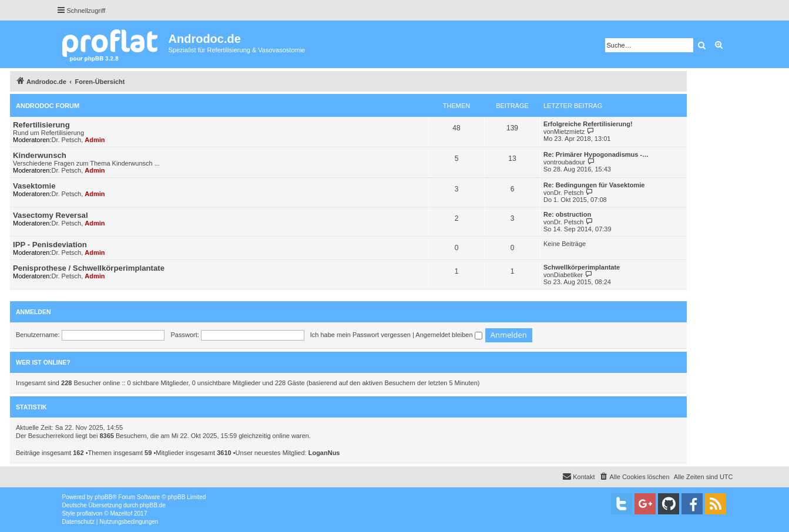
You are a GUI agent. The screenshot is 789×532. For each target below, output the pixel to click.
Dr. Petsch (66, 140)
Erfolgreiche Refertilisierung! (588, 124)
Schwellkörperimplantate (582, 267)
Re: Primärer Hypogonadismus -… (596, 154)
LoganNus (324, 453)
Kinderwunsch (40, 155)
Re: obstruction (567, 214)
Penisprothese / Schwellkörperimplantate (89, 268)
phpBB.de (153, 505)
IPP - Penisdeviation (50, 245)
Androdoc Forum (48, 106)
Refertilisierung (41, 125)
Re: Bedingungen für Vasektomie (594, 185)
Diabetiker (569, 275)
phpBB (103, 497)
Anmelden (33, 312)
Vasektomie (34, 186)
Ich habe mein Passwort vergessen (360, 335)
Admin (95, 140)
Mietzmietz (570, 132)
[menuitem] (634, 477)
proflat (85, 514)
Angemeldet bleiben (449, 335)
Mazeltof (121, 514)
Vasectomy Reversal (51, 215)
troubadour (570, 162)
